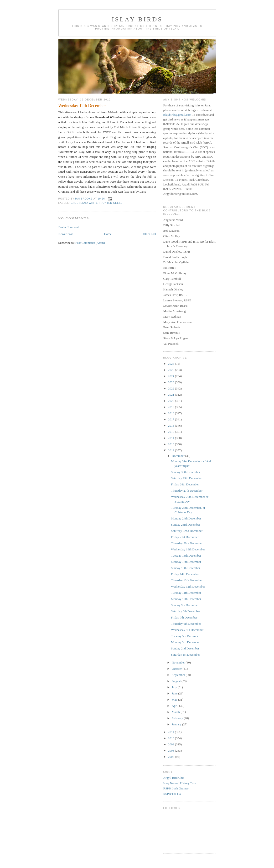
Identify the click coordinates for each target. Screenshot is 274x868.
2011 (172, 732)
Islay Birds (137, 19)
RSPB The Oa (172, 794)
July (175, 687)
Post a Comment (69, 227)
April (175, 706)
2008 (172, 751)
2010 (172, 738)
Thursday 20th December (187, 543)
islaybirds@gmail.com (177, 115)
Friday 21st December (185, 537)
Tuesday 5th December (185, 636)
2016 (172, 426)
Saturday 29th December (186, 478)
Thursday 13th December (187, 580)
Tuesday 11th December (186, 593)
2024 (172, 376)
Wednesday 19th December (188, 549)
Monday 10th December (186, 599)
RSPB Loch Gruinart (176, 788)
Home (108, 234)
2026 (172, 364)
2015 (172, 432)
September (179, 675)
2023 (172, 382)
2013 (172, 444)
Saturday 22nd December (187, 531)
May (175, 700)
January (177, 724)
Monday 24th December (186, 518)
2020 (172, 401)
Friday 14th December (185, 574)
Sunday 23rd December (186, 525)
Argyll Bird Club (174, 778)
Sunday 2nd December (185, 648)
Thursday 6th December (186, 624)
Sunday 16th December (186, 568)
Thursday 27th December (187, 491)
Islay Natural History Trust (180, 783)
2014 (172, 438)
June (175, 693)
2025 (172, 370)
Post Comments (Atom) (90, 243)
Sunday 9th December (185, 605)
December (178, 456)
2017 (172, 419)
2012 (172, 450)
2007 (172, 757)
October (177, 669)
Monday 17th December (186, 562)
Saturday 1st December (185, 655)
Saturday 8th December (186, 611)
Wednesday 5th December (187, 630)
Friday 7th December (184, 617)
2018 (172, 413)
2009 (172, 744)
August (177, 681)
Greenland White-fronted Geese (97, 203)
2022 (172, 388)
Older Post (149, 234)
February (178, 718)
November (179, 662)
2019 (172, 407)
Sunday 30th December (186, 472)
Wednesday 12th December (188, 586)
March (176, 712)
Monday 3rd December (185, 642)
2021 (172, 395)
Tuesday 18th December (186, 556)
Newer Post (66, 234)
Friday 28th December (185, 484)
